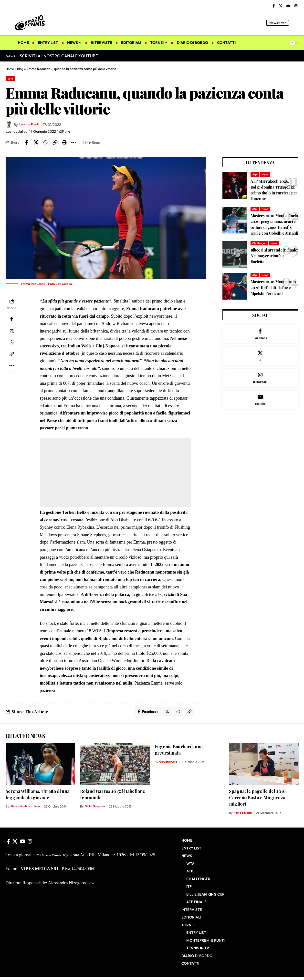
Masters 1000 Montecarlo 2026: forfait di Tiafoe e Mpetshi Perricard (273, 290)
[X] (281, 6)
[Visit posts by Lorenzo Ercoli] (9, 125)
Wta (11, 79)
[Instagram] (296, 6)
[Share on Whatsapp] (48, 144)
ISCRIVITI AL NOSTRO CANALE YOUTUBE (58, 56)
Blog (21, 69)
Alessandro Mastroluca (27, 809)
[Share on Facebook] (27, 144)
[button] (295, 23)
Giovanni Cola (169, 765)
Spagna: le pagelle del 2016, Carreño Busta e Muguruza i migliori (258, 800)
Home (10, 69)
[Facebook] (274, 6)
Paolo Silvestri (244, 816)
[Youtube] (260, 408)
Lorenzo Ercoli (31, 125)
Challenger (260, 246)
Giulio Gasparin (96, 809)
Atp (255, 176)
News (266, 176)
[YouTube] (288, 6)
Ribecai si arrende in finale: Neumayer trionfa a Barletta (274, 258)
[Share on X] (38, 144)
